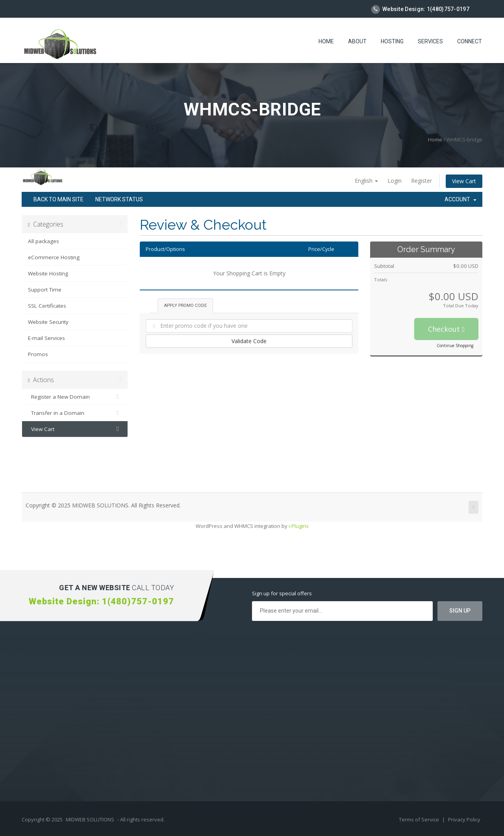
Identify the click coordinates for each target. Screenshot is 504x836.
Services (430, 41)
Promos (38, 354)
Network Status (119, 199)
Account (460, 199)
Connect (470, 41)
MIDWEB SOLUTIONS (90, 819)
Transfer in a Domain (75, 413)
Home (326, 41)
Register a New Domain (75, 397)
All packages (44, 241)
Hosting (392, 41)
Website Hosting (48, 273)
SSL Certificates (47, 306)
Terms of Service (420, 819)
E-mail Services (46, 338)
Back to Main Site (58, 199)
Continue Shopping (455, 346)
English (366, 181)
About (357, 41)
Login (395, 181)
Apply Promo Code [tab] (185, 306)
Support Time (45, 290)
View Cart (464, 181)
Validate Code (249, 341)
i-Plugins (299, 526)
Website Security (48, 322)
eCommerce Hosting (54, 257)
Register (422, 181)
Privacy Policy (464, 819)
